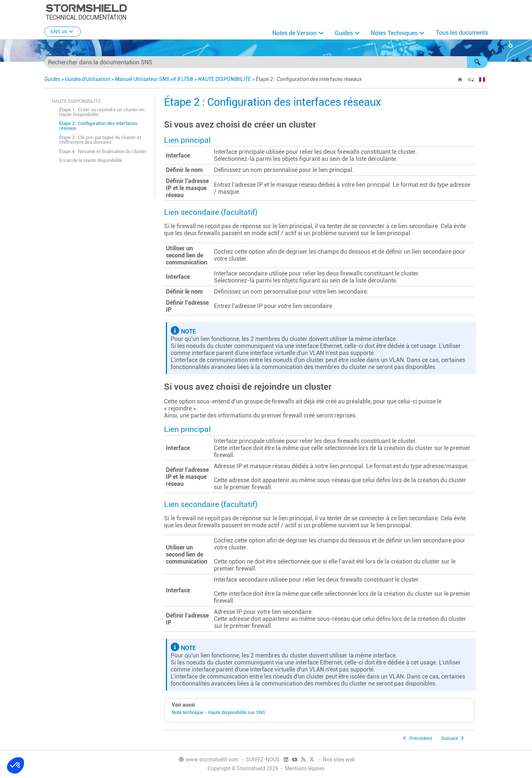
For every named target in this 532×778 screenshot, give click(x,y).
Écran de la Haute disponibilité (91, 160)
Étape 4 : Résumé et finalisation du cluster (103, 151)
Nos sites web (339, 760)
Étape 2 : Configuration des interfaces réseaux (98, 126)
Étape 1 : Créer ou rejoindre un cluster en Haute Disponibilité (102, 112)
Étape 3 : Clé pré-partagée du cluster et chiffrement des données (100, 140)
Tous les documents (462, 33)
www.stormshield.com (208, 760)
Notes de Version (294, 33)
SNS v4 (63, 32)
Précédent (421, 738)
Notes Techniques (394, 33)
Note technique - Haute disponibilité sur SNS (219, 712)
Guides (344, 33)
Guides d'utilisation (88, 79)
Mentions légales (305, 768)
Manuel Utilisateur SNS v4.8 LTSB (154, 79)
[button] (477, 62)
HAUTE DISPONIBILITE (224, 79)
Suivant (449, 738)
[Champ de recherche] (266, 62)
